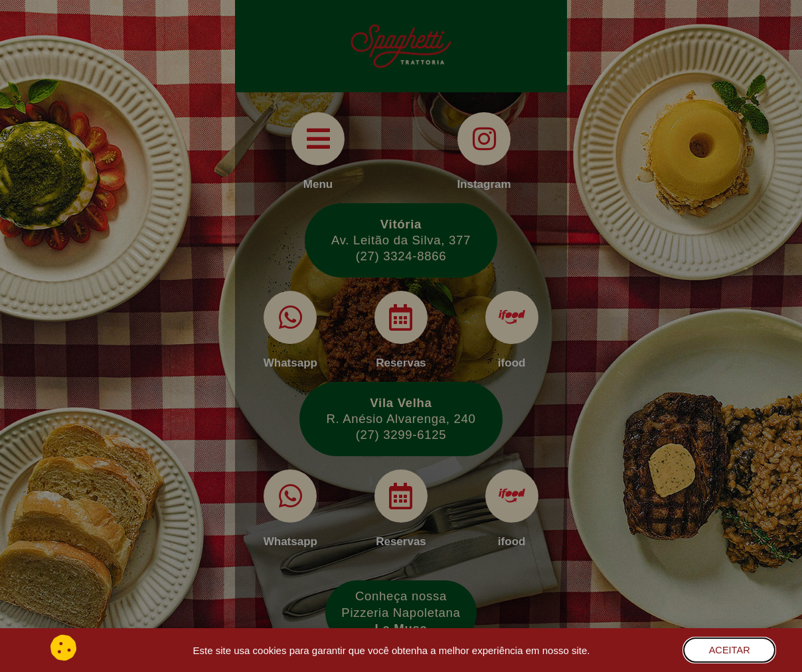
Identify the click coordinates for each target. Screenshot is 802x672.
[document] (401, 336)
